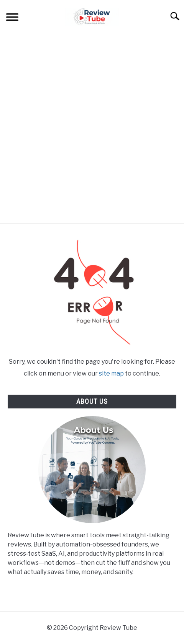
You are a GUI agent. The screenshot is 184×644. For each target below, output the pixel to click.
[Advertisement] (92, 128)
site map (111, 373)
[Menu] (12, 18)
